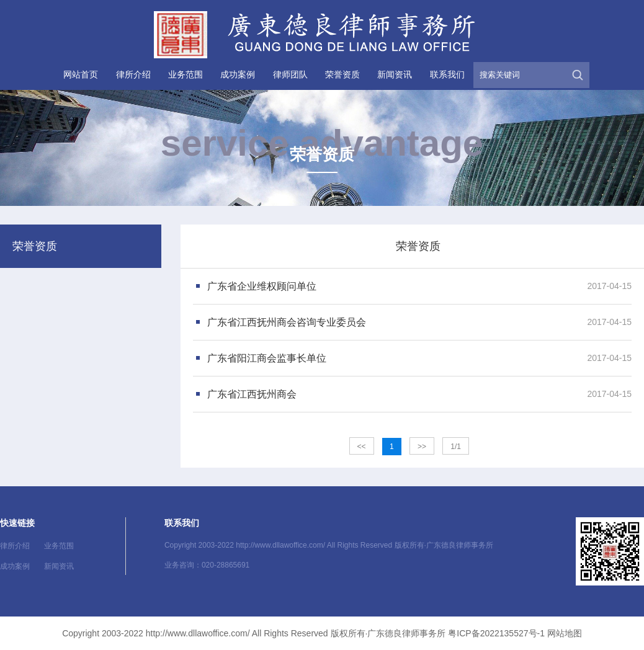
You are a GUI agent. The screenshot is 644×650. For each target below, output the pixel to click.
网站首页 (81, 74)
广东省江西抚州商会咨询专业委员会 (287, 322)
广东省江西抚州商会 (252, 394)
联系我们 (447, 74)
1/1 (456, 447)
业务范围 (186, 74)
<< (362, 447)
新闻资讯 (395, 74)
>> (422, 447)
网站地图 (565, 633)
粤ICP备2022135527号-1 (496, 633)
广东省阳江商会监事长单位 (267, 358)
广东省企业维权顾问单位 (262, 286)
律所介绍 (133, 74)
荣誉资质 (342, 74)
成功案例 (238, 74)
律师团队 (290, 74)
